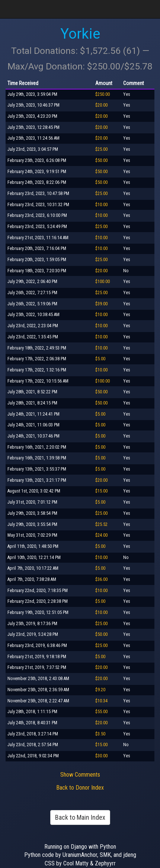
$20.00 (101, 105)
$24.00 (101, 535)
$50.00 (101, 160)
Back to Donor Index (80, 788)
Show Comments (80, 775)
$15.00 (101, 491)
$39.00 (101, 304)
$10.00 (101, 205)
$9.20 (100, 690)
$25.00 (101, 149)
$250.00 (103, 94)
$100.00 (103, 282)
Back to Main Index (80, 817)
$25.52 (101, 524)
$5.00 (100, 359)
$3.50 (100, 734)
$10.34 (101, 701)
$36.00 (101, 579)
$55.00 (101, 712)
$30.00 (101, 756)
